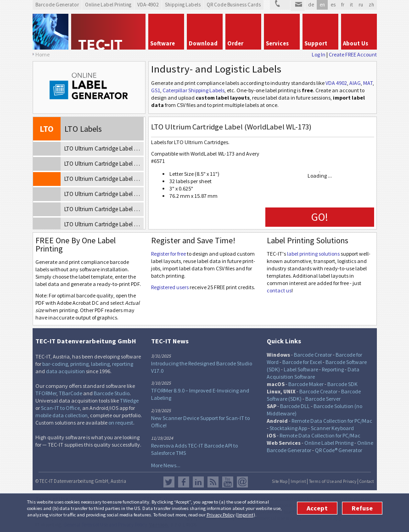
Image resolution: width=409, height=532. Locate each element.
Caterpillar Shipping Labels (193, 90)
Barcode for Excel (302, 362)
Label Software (301, 369)
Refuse (362, 508)
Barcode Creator (313, 355)
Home (42, 54)
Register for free (168, 254)
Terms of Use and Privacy (333, 482)
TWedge (129, 400)
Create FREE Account (353, 54)
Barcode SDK (342, 384)
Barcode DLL (295, 406)
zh (371, 5)
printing (79, 364)
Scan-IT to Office (60, 408)
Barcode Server (323, 399)
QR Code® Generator (339, 450)
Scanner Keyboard (332, 428)
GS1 (156, 90)
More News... (166, 465)
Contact (367, 482)
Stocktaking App (288, 428)
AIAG (355, 83)
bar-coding (55, 364)
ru (361, 5)
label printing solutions (313, 254)
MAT (368, 83)
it (351, 5)
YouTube (228, 482)
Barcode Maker (306, 384)
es (333, 5)
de (311, 5)
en (322, 5)
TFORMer (46, 393)
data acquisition (65, 371)
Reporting (333, 369)
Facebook (184, 482)
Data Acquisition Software (313, 373)
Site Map (280, 482)
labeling (100, 364)
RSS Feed (213, 482)
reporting (123, 364)
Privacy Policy (221, 515)
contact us (279, 290)
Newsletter (242, 482)
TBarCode (70, 393)
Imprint (245, 515)
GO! (320, 217)
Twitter (169, 482)
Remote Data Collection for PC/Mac (332, 421)
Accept (317, 508)
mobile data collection (62, 415)
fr (343, 5)
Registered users (170, 287)
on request (121, 423)
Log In (319, 54)
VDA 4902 (336, 83)
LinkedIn (198, 482)
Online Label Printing (329, 443)
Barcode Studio (112, 393)
